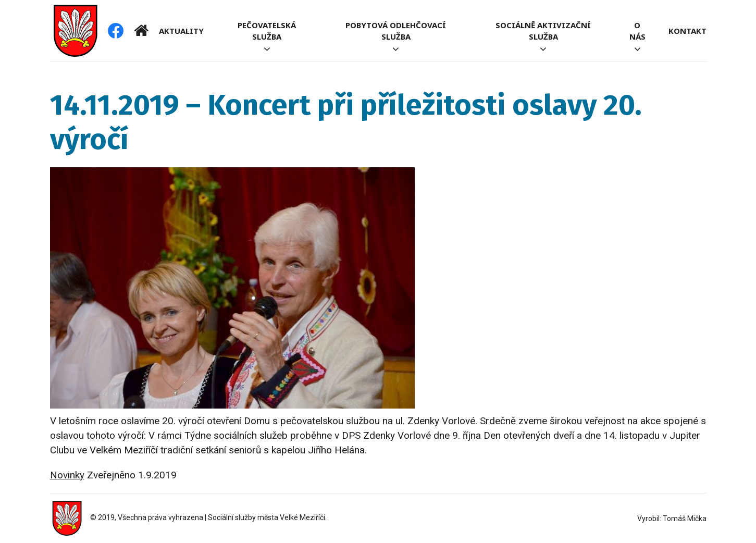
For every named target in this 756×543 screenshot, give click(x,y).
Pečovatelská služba (267, 31)
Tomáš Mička (685, 519)
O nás (637, 31)
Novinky (67, 475)
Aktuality (181, 31)
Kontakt (687, 31)
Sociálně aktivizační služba (543, 31)
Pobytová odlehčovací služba (396, 31)
